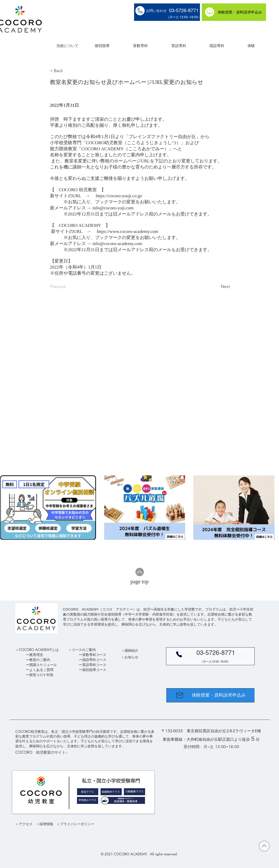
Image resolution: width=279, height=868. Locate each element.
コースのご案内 (84, 650)
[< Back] (67, 71)
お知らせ (131, 657)
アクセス (26, 824)
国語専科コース (94, 660)
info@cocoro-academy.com (117, 244)
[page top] (140, 581)
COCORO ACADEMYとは (39, 650)
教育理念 (36, 655)
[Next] (217, 287)
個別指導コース (94, 670)
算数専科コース (94, 655)
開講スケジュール (43, 665)
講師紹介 (131, 650)
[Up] (140, 572)
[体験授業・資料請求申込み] (234, 12)
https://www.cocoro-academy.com (127, 231)
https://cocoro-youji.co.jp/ (119, 196)
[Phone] (179, 654)
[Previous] (67, 287)
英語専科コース (94, 665)
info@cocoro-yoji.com (113, 208)
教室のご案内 (40, 660)
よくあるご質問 (41, 670)
